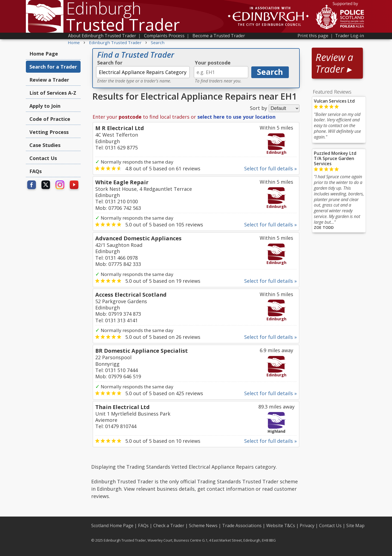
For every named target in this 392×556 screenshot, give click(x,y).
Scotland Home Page (112, 526)
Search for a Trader (53, 67)
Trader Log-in (350, 36)
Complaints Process (164, 36)
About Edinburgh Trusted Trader (102, 36)
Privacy (307, 526)
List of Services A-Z (53, 93)
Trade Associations (242, 526)
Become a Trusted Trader (219, 36)
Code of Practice (50, 119)
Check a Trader (169, 526)
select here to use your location (236, 117)
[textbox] (143, 72)
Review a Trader (49, 80)
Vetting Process (49, 132)
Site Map (355, 526)
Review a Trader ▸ (334, 63)
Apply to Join (45, 106)
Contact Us (43, 158)
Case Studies (45, 145)
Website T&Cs (281, 526)
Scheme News (203, 526)
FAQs (36, 171)
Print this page (313, 36)
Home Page (44, 54)
